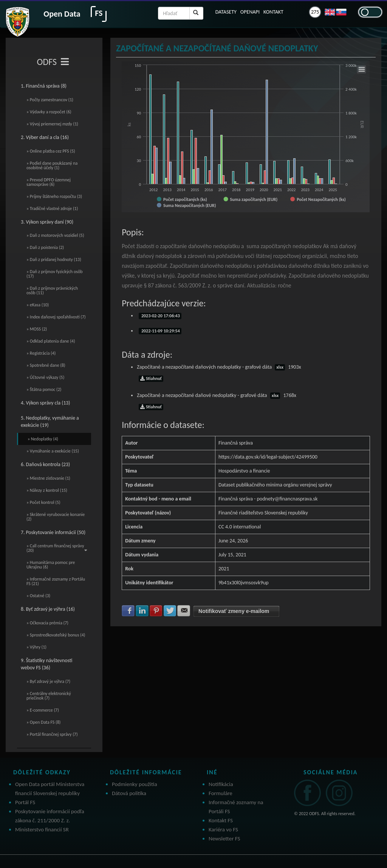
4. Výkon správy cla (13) (45, 403)
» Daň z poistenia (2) (45, 247)
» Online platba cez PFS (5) (51, 151)
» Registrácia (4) (41, 353)
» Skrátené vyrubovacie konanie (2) (56, 517)
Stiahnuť (151, 378)
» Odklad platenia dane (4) (51, 341)
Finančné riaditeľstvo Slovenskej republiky (263, 513)
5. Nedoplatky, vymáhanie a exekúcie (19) (50, 422)
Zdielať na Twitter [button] (170, 611)
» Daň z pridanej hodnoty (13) (54, 259)
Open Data (62, 14)
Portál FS (25, 802)
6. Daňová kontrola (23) (45, 464)
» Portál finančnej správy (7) (52, 734)
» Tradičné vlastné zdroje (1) (52, 209)
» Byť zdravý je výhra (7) (48, 681)
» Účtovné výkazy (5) (45, 377)
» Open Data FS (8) (43, 722)
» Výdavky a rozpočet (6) (49, 112)
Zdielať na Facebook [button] (128, 611)
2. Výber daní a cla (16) (45, 137)
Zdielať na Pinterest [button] (156, 611)
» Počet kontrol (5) (43, 502)
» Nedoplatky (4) (43, 439)
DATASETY (226, 12)
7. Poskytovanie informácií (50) (53, 532)
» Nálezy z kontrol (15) (47, 490)
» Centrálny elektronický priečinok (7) (49, 696)
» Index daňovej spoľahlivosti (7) (56, 317)
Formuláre (221, 793)
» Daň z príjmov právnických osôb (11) (52, 290)
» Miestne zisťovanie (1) (48, 478)
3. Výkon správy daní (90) (47, 222)
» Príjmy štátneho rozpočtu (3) (54, 196)
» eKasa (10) (38, 305)
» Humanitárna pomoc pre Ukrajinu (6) (51, 565)
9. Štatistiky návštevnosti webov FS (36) (46, 664)
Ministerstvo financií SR (42, 829)
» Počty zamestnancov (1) (50, 100)
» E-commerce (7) (43, 710)
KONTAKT (273, 12)
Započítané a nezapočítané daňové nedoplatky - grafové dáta (217, 395)
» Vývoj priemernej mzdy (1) (52, 124)
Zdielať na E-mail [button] (184, 611)
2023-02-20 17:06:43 (160, 316)
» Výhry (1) (36, 647)
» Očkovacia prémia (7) (47, 623)
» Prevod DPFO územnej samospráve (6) (49, 182)
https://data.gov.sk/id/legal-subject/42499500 (268, 457)
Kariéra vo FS (223, 829)
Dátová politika (129, 793)
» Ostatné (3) (38, 596)
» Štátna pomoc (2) (44, 389)
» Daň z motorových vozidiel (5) (55, 235)
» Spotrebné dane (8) (46, 365)
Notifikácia (221, 784)
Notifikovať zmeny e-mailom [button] (234, 611)
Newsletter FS (224, 839)
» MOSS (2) (37, 329)
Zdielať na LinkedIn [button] (142, 611)
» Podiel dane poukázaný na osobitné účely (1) (52, 165)
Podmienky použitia (135, 784)
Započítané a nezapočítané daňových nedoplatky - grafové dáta (219, 367)
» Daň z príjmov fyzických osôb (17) (55, 274)
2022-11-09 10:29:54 (160, 331)
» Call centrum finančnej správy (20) (57, 548)
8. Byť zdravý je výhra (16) (48, 609)
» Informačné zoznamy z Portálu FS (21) (56, 581)
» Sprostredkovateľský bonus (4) (56, 635)
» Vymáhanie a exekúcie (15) (53, 451)
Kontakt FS (221, 820)
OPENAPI (250, 12)
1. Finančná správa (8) (44, 86)
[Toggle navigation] (65, 62)
